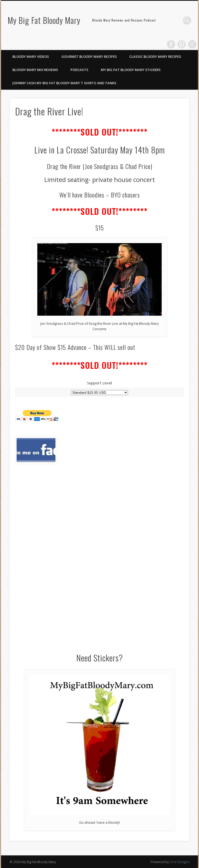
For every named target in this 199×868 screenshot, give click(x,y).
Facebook (171, 44)
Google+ (192, 44)
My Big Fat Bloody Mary (44, 20)
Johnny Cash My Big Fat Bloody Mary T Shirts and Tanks (64, 83)
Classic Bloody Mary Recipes (155, 57)
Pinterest (182, 44)
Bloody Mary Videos (31, 57)
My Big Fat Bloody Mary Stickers (131, 70)
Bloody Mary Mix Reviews (35, 70)
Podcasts (79, 70)
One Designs (180, 862)
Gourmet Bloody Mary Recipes (89, 57)
